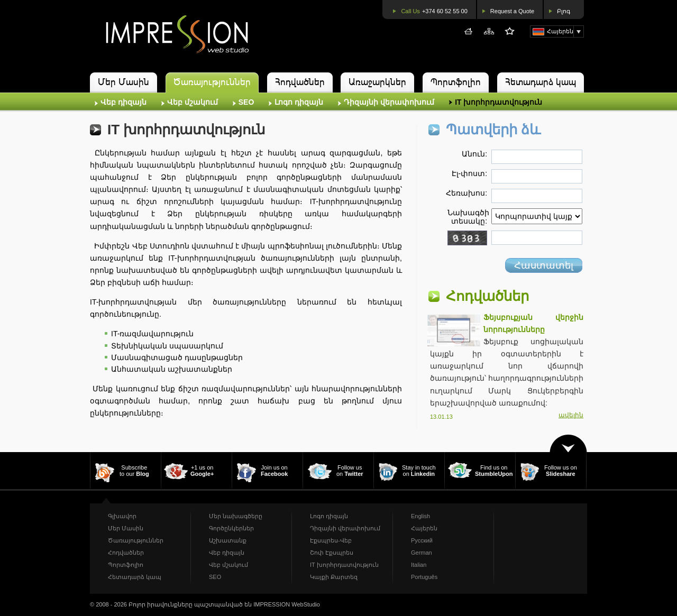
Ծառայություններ (212, 82)
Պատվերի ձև (493, 130)
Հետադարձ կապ (541, 82)
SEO (246, 102)
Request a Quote (512, 11)
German (422, 553)
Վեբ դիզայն (123, 102)
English (420, 516)
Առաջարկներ (377, 82)
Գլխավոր (122, 516)
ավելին (571, 415)
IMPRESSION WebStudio (287, 604)
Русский (422, 540)
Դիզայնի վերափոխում (389, 102)
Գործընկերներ (231, 528)
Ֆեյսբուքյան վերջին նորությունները (533, 323)
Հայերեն (424, 528)
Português (424, 577)
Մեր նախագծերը (236, 516)
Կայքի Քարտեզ (334, 577)
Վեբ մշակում (193, 102)
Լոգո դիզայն (299, 102)
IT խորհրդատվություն (498, 102)
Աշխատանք (228, 540)
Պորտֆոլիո (456, 82)
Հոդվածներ (300, 82)
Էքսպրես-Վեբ (331, 540)
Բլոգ (564, 11)
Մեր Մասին (123, 82)
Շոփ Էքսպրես (332, 553)
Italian (419, 565)
